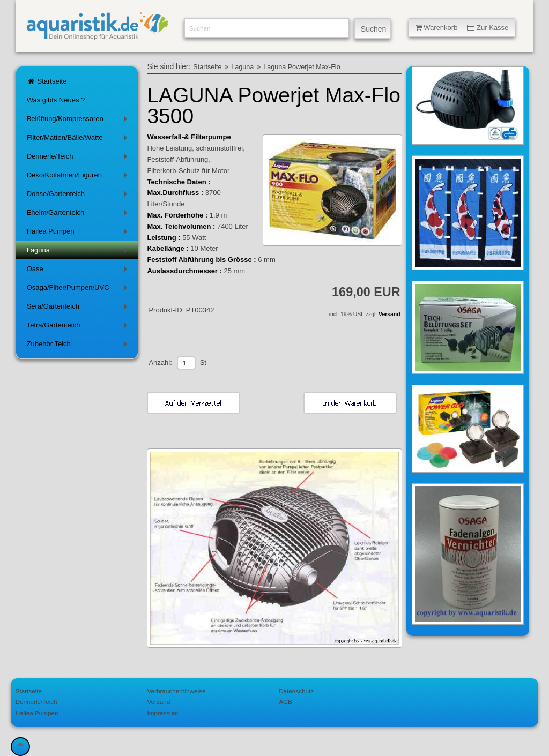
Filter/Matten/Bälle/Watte (79, 140)
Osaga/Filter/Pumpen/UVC (79, 290)
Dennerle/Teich (79, 158)
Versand (389, 314)
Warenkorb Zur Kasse (462, 28)
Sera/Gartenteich (79, 308)
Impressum (162, 713)
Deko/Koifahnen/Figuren (79, 177)
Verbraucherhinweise (176, 691)
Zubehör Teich (79, 346)
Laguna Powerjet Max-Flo (302, 67)
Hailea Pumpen (79, 233)
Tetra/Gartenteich (79, 327)
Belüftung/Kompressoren (79, 121)
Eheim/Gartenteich (79, 215)
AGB (285, 702)
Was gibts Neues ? (56, 100)
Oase (79, 271)
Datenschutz (296, 691)
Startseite (47, 81)
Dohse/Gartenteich (79, 196)
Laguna (79, 252)
